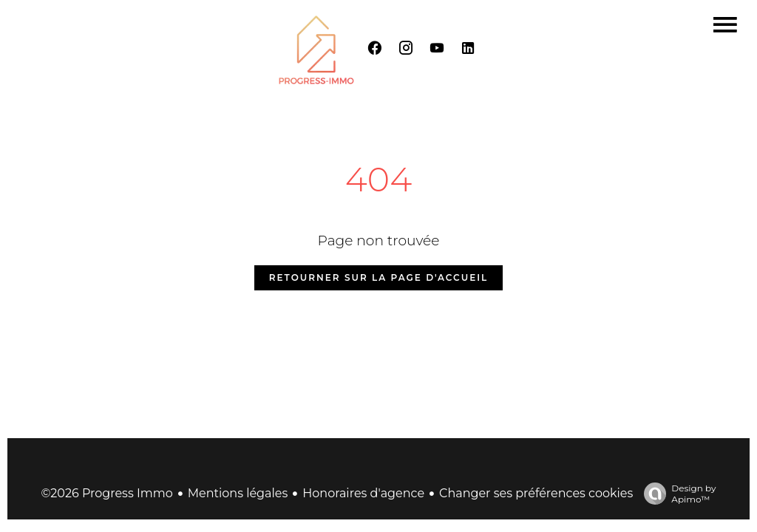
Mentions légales (238, 493)
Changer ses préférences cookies (536, 493)
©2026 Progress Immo (106, 493)
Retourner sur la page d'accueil (378, 277)
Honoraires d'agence (363, 493)
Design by (676, 494)
